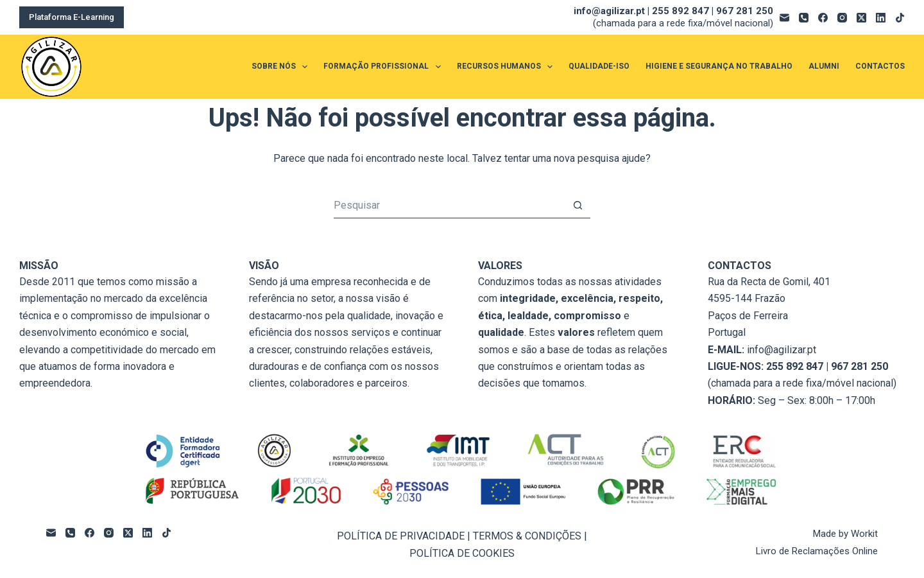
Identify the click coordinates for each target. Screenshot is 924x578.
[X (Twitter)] (861, 18)
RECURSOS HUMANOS (507, 67)
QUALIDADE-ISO (599, 66)
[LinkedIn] (881, 18)
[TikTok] (900, 18)
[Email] (784, 18)
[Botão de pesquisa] (577, 206)
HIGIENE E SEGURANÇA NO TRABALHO (719, 66)
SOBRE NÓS (282, 67)
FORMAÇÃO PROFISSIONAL (384, 67)
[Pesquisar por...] (449, 206)
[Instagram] (842, 18)
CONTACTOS (880, 66)
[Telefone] (804, 18)
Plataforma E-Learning (72, 17)
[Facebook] (823, 18)
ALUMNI (824, 66)
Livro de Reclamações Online (817, 551)
